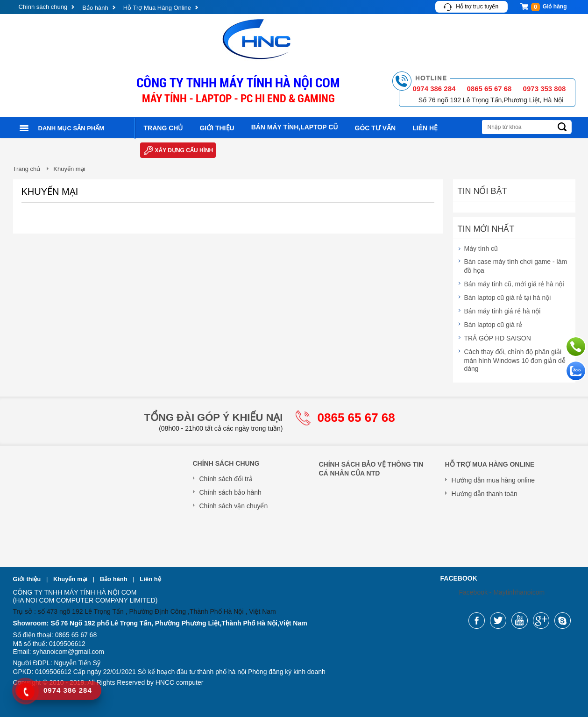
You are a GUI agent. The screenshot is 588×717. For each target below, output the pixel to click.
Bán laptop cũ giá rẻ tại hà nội (508, 298)
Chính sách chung (43, 7)
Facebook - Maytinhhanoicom (502, 592)
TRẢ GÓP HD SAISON (498, 338)
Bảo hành (95, 8)
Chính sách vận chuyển (234, 506)
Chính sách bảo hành (230, 492)
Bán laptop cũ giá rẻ (493, 325)
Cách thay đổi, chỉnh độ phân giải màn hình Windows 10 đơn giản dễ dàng (515, 360)
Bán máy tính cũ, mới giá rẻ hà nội (514, 284)
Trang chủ (163, 128)
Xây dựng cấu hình (184, 150)
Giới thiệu (217, 128)
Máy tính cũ (481, 248)
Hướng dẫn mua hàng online (493, 480)
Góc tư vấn (375, 128)
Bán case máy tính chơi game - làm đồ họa (516, 266)
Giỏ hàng (549, 7)
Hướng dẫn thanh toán (485, 494)
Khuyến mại (71, 579)
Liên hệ (425, 128)
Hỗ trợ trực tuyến (477, 7)
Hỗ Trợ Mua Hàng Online (157, 8)
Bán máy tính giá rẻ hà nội (503, 311)
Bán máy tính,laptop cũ (295, 127)
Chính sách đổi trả (226, 479)
